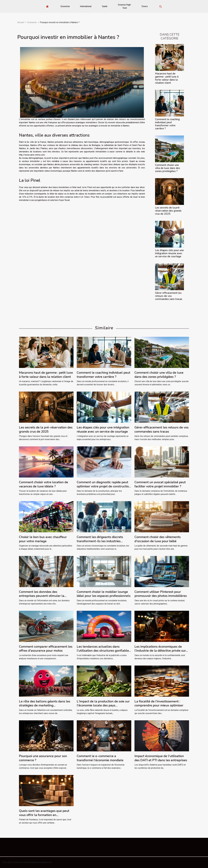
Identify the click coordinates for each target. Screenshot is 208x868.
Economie (65, 6)
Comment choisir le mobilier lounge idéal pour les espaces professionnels (104, 594)
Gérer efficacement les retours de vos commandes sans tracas (169, 296)
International (86, 6)
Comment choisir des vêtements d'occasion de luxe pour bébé (158, 539)
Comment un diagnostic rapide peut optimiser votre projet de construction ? (104, 486)
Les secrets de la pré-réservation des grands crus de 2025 (168, 211)
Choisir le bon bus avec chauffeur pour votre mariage (43, 539)
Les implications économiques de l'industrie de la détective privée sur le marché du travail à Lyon (160, 651)
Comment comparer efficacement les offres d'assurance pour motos (46, 649)
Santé (105, 6)
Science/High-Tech (125, 6)
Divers (145, 6)
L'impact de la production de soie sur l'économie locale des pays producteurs (103, 705)
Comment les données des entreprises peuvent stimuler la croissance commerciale (42, 596)
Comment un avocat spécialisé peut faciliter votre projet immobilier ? (160, 484)
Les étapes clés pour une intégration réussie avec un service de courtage (169, 253)
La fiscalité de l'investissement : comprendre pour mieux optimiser (159, 703)
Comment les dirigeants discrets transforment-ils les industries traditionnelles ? (100, 541)
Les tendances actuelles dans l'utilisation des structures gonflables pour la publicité (104, 651)
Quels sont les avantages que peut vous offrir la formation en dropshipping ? (44, 815)
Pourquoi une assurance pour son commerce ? (43, 758)
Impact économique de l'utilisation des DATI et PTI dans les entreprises (161, 758)
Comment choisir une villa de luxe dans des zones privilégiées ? (167, 168)
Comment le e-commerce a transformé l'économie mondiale (100, 758)
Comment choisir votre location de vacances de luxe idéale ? (44, 484)
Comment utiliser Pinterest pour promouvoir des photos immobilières (161, 594)
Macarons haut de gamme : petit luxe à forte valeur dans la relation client (167, 78)
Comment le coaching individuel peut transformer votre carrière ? (167, 124)
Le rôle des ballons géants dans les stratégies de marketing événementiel (45, 705)
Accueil (21, 22)
